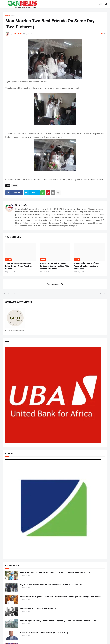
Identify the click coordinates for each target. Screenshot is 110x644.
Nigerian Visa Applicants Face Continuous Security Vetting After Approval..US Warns (54, 266)
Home (8, 15)
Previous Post (10, 294)
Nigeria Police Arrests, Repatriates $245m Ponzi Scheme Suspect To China (52, 585)
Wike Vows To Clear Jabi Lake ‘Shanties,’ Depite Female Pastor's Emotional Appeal (55, 573)
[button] (4, 4)
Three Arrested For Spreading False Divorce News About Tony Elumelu (19, 266)
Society (15, 15)
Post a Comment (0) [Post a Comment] (55, 284)
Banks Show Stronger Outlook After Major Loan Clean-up (44, 633)
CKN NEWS (21, 205)
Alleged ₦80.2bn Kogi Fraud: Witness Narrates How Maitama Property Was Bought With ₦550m (61, 597)
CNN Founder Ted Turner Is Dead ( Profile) (38, 609)
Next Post (102, 294)
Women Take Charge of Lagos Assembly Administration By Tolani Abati (87, 266)
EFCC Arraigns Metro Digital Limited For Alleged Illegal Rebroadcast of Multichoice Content (59, 621)
